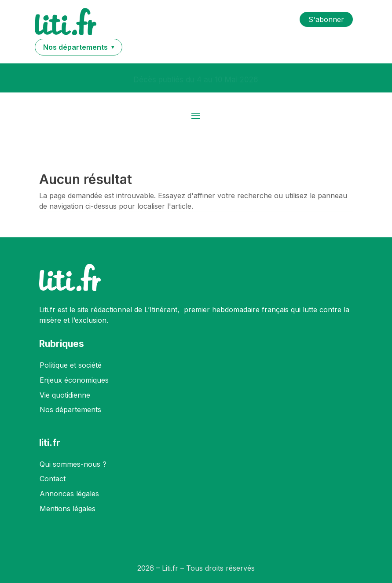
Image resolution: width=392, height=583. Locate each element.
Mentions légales (68, 509)
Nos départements (70, 410)
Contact (53, 479)
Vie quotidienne (65, 395)
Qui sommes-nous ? (73, 464)
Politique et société (71, 365)
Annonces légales (69, 494)
